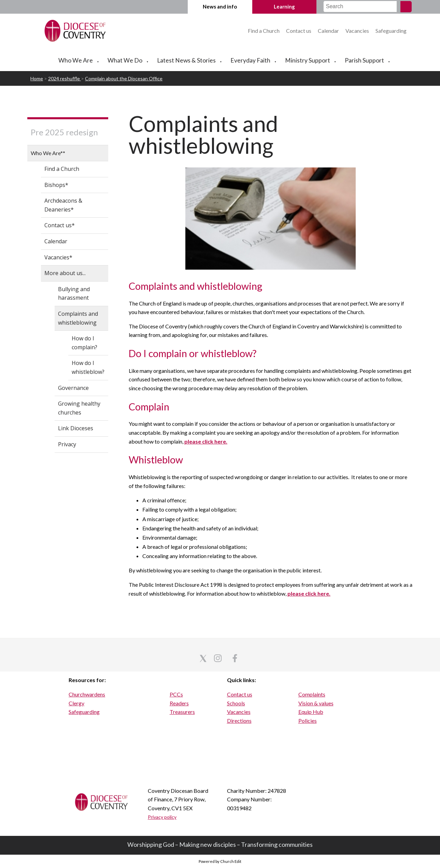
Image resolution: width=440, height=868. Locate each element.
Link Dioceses (76, 428)
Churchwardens (87, 694)
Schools (236, 703)
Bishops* (56, 185)
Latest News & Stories (186, 60)
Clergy (76, 703)
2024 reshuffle (65, 78)
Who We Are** (48, 153)
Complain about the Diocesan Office (124, 78)
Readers (179, 703)
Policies (308, 721)
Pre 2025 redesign (64, 132)
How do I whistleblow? (88, 367)
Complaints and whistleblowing (78, 318)
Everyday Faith (250, 60)
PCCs (176, 694)
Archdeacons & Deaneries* (63, 205)
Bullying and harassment (74, 294)
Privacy (67, 444)
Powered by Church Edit (220, 861)
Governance (73, 388)
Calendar (329, 31)
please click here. (206, 441)
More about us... (65, 273)
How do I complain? (84, 343)
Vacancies (357, 31)
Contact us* (60, 225)
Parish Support (364, 60)
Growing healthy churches (79, 408)
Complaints (312, 694)
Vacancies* (58, 257)
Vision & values (316, 703)
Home (37, 78)
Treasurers (182, 712)
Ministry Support (308, 60)
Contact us (299, 31)
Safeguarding (391, 31)
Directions (239, 721)
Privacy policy (162, 817)
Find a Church (264, 31)
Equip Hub (311, 712)
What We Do (125, 60)
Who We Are (76, 60)
